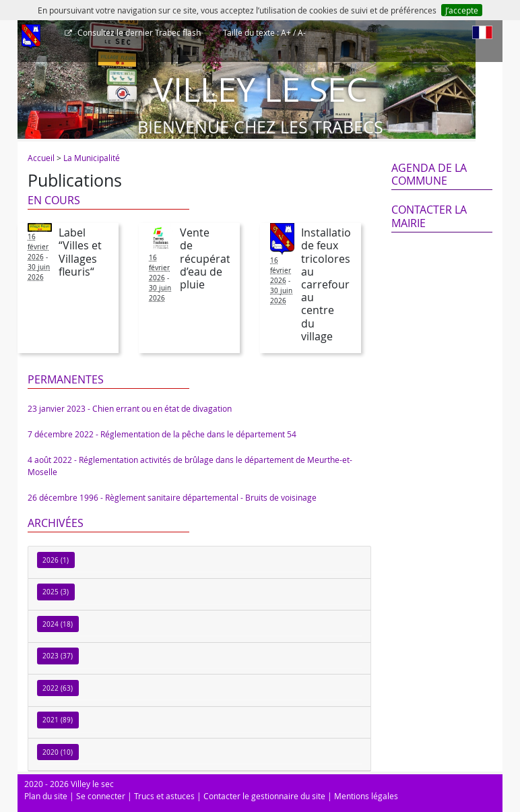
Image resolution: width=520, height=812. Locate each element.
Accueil (41, 158)
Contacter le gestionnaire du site (264, 796)
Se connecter (101, 796)
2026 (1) (56, 560)
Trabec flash (138, 32)
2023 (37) (58, 656)
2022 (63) (58, 688)
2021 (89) (58, 720)
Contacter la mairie (429, 216)
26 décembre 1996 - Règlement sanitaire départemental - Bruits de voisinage (172, 497)
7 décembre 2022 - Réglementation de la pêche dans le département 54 (162, 434)
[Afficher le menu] (31, 37)
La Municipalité (92, 158)
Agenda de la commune (429, 174)
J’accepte (462, 10)
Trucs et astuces (164, 796)
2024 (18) (58, 624)
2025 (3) (56, 592)
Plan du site (46, 796)
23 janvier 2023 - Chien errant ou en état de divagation (130, 408)
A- (302, 32)
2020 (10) (58, 752)
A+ (286, 32)
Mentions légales (366, 796)
